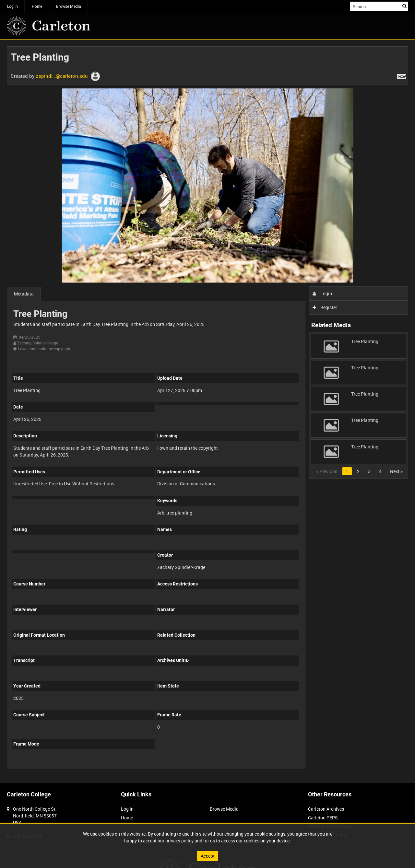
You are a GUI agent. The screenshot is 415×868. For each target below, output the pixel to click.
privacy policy (179, 841)
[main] (207, 411)
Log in (12, 6)
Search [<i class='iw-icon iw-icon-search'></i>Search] (404, 6)
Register (325, 307)
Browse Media (69, 6)
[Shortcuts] (402, 75)
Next (396, 471)
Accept (208, 856)
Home (37, 6)
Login (322, 293)
